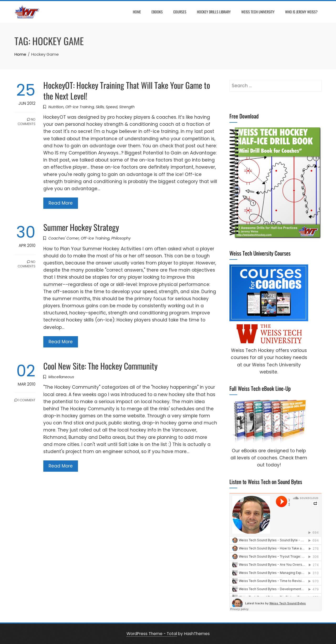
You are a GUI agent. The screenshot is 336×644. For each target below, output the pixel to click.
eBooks (157, 12)
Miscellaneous (61, 377)
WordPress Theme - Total (152, 634)
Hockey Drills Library (214, 12)
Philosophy (121, 238)
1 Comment (25, 400)
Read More (61, 203)
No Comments (27, 122)
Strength (127, 107)
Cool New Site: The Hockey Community (100, 366)
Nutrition (56, 107)
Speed (112, 107)
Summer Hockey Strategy (81, 227)
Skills (100, 107)
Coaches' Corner (64, 238)
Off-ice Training (80, 107)
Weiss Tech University (258, 12)
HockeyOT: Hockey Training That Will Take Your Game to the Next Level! (127, 90)
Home (137, 12)
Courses (180, 12)
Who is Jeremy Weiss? (301, 12)
